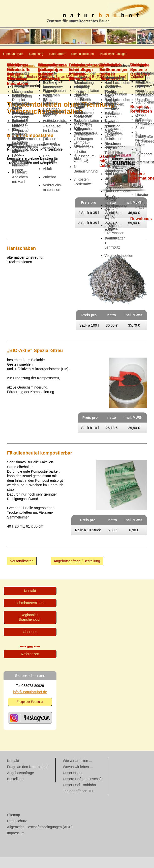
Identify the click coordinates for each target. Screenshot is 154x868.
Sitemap (13, 826)
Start (12, 77)
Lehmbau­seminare (30, 614)
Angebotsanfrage (21, 784)
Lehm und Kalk (21, 54)
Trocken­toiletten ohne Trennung (79, 77)
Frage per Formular (30, 713)
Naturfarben (94, 54)
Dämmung (59, 54)
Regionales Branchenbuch (30, 628)
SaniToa (16, 87)
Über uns (30, 643)
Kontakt (30, 602)
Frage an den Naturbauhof (28, 778)
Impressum (16, 844)
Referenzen (30, 665)
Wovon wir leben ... (78, 778)
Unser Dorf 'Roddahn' (80, 796)
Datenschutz (17, 832)
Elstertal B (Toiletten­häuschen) (102, 87)
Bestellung (15, 790)
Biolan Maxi (65, 87)
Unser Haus (72, 784)
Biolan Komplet (39, 87)
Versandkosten (22, 572)
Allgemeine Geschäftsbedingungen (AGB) (40, 838)
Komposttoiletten (23, 65)
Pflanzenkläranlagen (72, 65)
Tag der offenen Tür (78, 802)
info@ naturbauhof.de (30, 703)
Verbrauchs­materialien (27, 97)
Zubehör (138, 87)
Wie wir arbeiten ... (77, 772)
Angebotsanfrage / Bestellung (77, 572)
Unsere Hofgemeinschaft (82, 790)
